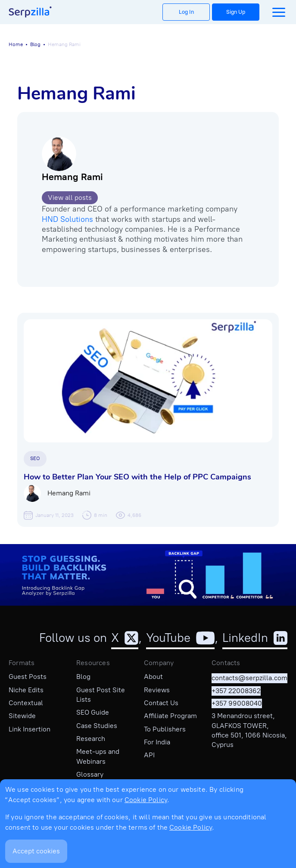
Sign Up (236, 12)
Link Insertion (30, 729)
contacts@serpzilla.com (249, 678)
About (153, 677)
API (149, 755)
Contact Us (161, 703)
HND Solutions (67, 219)
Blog (35, 44)
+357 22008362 (236, 691)
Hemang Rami (72, 177)
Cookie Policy (146, 800)
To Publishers (165, 729)
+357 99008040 (237, 703)
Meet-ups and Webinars (98, 756)
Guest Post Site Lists (101, 695)
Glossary (90, 774)
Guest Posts (28, 677)
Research (91, 739)
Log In (186, 12)
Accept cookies (36, 851)
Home (16, 44)
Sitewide (22, 716)
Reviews (157, 690)
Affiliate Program (170, 716)
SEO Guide (93, 712)
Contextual (26, 703)
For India (157, 742)
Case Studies (97, 726)
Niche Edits (26, 690)
